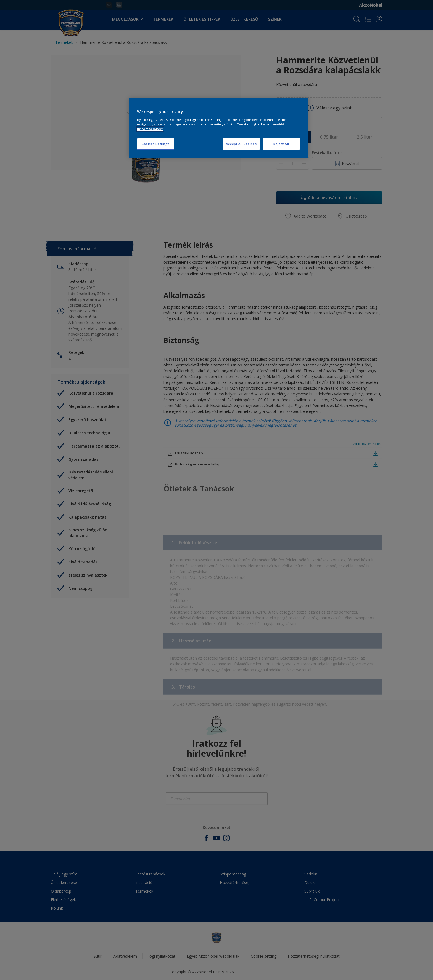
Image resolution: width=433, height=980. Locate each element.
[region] (218, 128)
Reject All (281, 144)
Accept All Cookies (241, 144)
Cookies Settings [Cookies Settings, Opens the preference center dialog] (156, 144)
